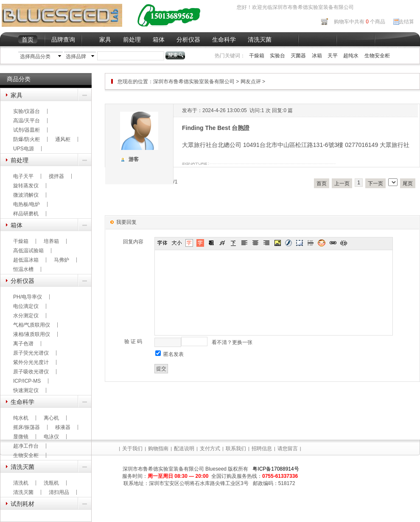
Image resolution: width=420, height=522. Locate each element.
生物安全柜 (377, 56)
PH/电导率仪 (28, 297)
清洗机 (21, 483)
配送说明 (184, 449)
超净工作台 (26, 446)
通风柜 (63, 139)
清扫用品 (59, 492)
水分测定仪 (26, 316)
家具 (105, 40)
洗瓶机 (51, 483)
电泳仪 (51, 437)
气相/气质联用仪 (32, 325)
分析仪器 (188, 40)
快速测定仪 (26, 390)
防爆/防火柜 (27, 139)
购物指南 (158, 449)
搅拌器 (56, 176)
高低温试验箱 (28, 251)
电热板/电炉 (27, 204)
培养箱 (51, 241)
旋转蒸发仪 (26, 186)
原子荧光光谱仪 (31, 353)
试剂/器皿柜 (27, 130)
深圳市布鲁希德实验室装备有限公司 (195, 82)
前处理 (132, 40)
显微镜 (21, 437)
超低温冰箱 (26, 260)
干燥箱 (257, 56)
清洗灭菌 (260, 40)
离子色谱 (23, 344)
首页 (28, 40)
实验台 (277, 56)
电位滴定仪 (26, 306)
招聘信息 (262, 449)
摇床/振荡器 (27, 427)
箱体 (159, 40)
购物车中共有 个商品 (360, 22)
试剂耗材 (22, 504)
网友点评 (251, 82)
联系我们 (236, 449)
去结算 (406, 22)
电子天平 (23, 176)
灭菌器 (298, 56)
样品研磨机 (26, 214)
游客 (134, 159)
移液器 (63, 427)
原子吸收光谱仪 (31, 372)
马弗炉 (62, 260)
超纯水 (351, 56)
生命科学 (224, 40)
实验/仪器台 (27, 111)
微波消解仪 (26, 195)
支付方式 (210, 449)
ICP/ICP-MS (27, 381)
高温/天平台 (27, 121)
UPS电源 (24, 149)
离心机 (51, 418)
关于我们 (132, 449)
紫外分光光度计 (31, 362)
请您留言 (288, 449)
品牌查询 (63, 40)
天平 (333, 56)
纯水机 (21, 418)
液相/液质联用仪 (32, 334)
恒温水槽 (23, 269)
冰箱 (317, 56)
